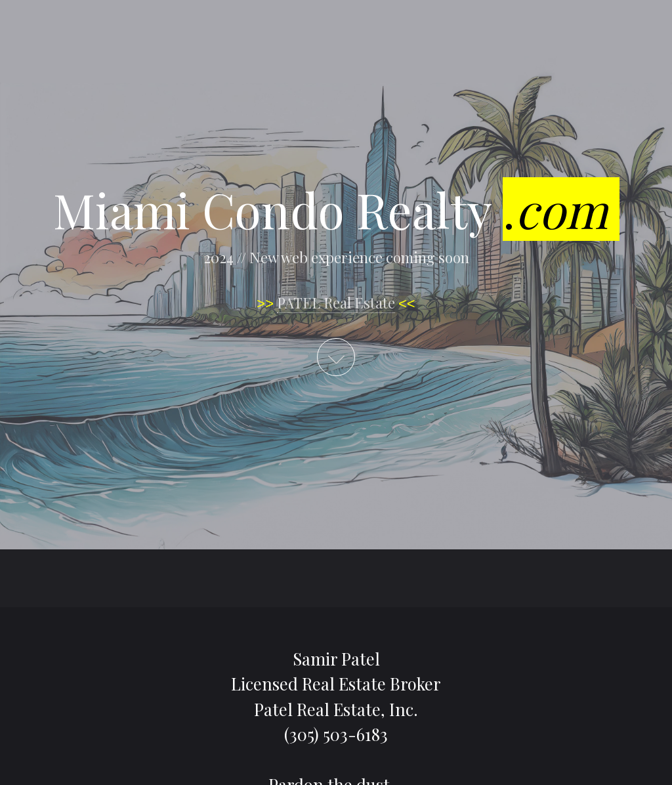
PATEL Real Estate (336, 303)
